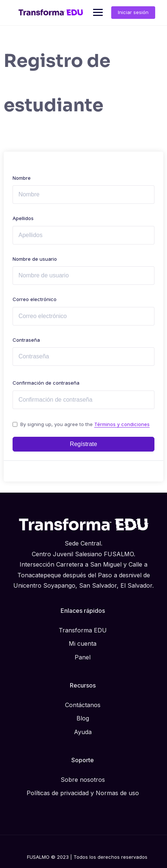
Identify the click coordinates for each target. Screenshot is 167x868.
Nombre (22, 178)
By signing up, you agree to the (85, 424)
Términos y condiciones (122, 424)
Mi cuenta (83, 644)
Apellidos (23, 218)
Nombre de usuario (35, 259)
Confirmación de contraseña (46, 383)
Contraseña (26, 340)
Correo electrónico (35, 299)
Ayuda (83, 732)
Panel (83, 657)
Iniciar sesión (133, 12)
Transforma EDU (83, 630)
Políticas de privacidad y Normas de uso (83, 793)
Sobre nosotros (83, 780)
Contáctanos (83, 705)
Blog (83, 718)
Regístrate (83, 444)
